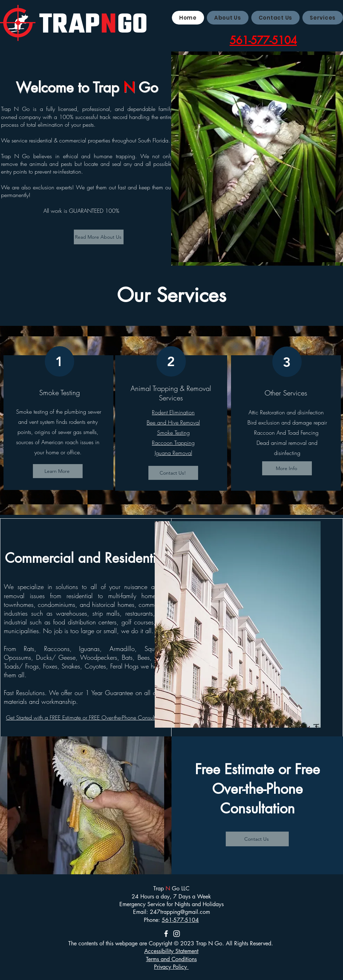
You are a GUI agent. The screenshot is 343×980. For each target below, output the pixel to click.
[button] (323, 18)
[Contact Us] (257, 839)
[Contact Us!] (173, 473)
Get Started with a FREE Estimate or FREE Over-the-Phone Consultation (86, 717)
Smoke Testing (173, 433)
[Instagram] (177, 934)
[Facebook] (166, 934)
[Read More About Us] (99, 237)
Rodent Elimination (173, 412)
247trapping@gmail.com (180, 912)
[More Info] (287, 468)
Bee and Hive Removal (173, 422)
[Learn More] (58, 471)
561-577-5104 (180, 920)
